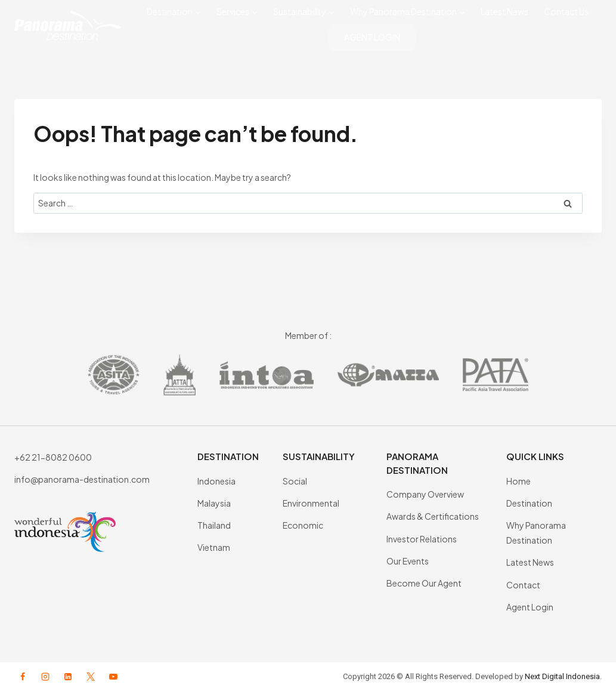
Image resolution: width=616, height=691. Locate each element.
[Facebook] (23, 677)
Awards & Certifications (433, 516)
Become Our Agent (424, 583)
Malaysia (214, 503)
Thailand (214, 525)
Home (519, 481)
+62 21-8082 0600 (53, 457)
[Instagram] (45, 677)
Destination (529, 503)
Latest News (504, 11)
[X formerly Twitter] (91, 677)
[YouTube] (113, 677)
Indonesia (216, 481)
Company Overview (425, 494)
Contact (523, 585)
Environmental (311, 503)
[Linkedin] (68, 677)
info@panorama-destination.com (82, 479)
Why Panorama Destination (536, 533)
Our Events (408, 561)
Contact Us (566, 11)
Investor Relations (422, 539)
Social (295, 481)
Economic (303, 525)
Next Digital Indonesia (562, 676)
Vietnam (214, 547)
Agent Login (530, 607)
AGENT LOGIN (372, 37)
